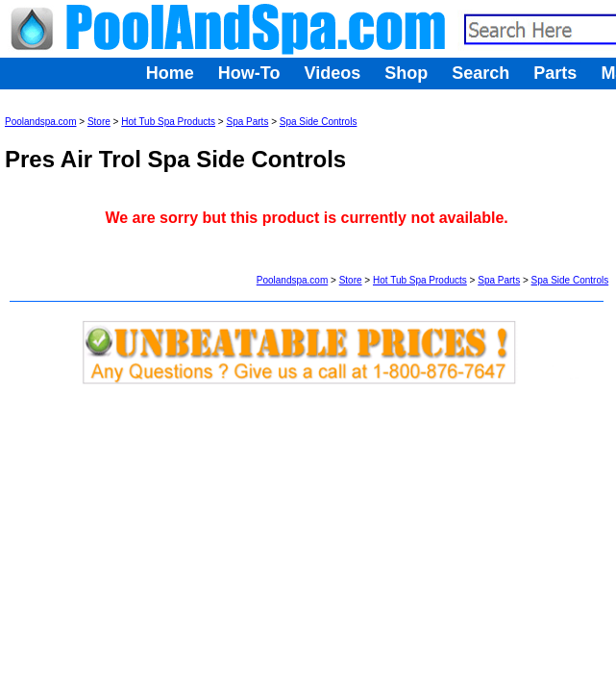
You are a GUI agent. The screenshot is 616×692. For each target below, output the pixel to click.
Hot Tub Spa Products (168, 122)
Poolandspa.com (41, 122)
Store (99, 122)
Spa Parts (247, 122)
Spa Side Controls (319, 122)
